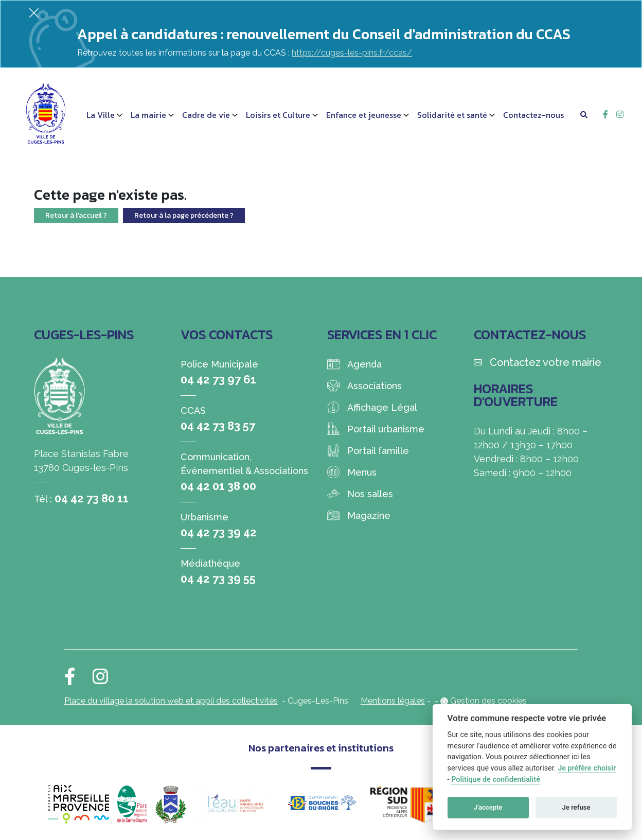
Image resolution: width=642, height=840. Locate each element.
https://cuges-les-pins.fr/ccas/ (352, 53)
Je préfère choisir (587, 768)
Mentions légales (393, 701)
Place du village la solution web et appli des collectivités (171, 701)
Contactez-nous (533, 115)
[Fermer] (34, 13)
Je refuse (576, 807)
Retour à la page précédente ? (184, 215)
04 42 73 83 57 (218, 426)
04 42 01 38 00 (218, 486)
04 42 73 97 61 (218, 379)
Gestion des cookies (488, 701)
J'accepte (488, 807)
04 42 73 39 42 (219, 532)
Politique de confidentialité (496, 780)
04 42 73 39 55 (218, 579)
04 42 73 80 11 (92, 498)
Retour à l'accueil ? (76, 215)
